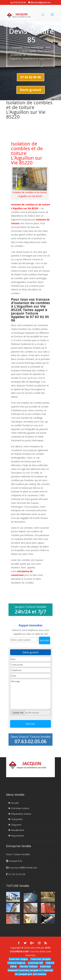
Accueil (15, 803)
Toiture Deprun (16, 963)
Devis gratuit (31, 90)
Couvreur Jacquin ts (30, 970)
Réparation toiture (21, 814)
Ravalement (18, 830)
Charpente (17, 819)
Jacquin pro (25, 974)
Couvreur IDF (35, 963)
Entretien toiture (20, 808)
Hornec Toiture (29, 966)
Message (30, 694)
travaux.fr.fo (16, 861)
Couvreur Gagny (18, 959)
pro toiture (40, 974)
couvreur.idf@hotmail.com (23, 868)
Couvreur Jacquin (40, 959)
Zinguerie (16, 825)
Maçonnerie (17, 836)
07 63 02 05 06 (31, 77)
